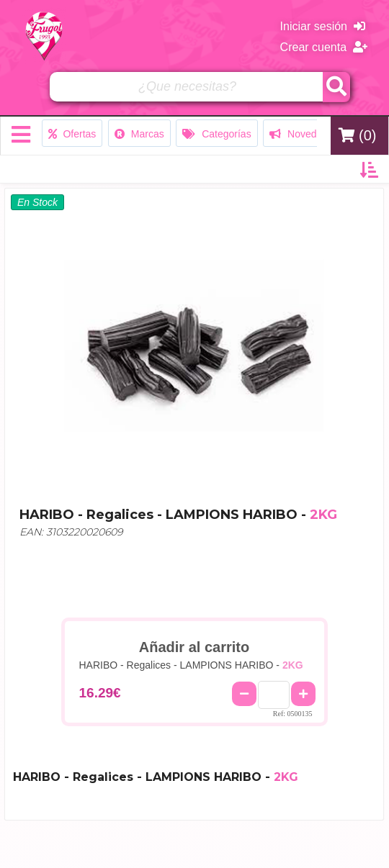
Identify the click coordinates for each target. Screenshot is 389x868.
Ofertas (72, 134)
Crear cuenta (324, 47)
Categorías (216, 134)
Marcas (139, 134)
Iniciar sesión (323, 26)
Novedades (304, 134)
